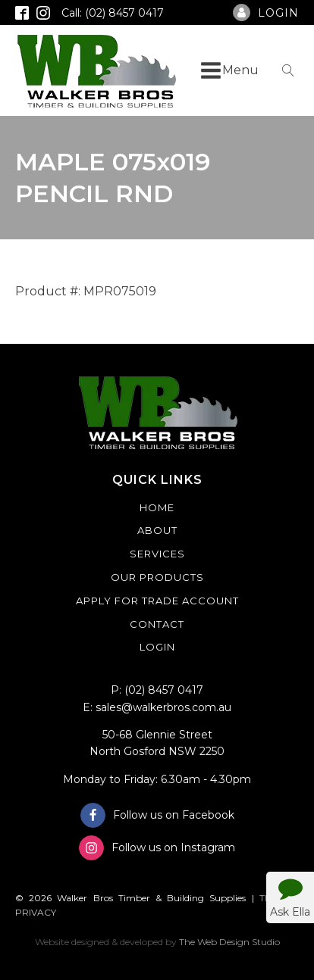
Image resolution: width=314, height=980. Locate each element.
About (157, 530)
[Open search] (288, 70)
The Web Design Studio (229, 942)
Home (157, 507)
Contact (157, 624)
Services (157, 554)
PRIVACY (36, 912)
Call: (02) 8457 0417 (113, 13)
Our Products (157, 577)
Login (157, 647)
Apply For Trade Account (157, 601)
